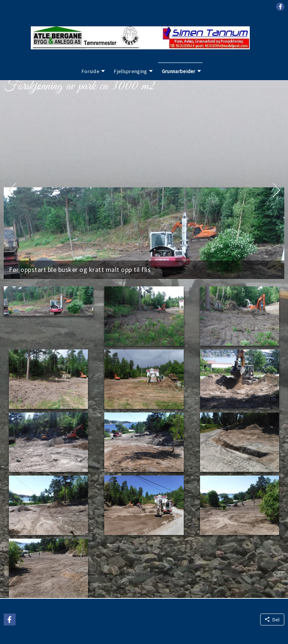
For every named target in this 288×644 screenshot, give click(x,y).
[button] (280, 7)
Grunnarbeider (179, 71)
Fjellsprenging (130, 71)
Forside (91, 71)
